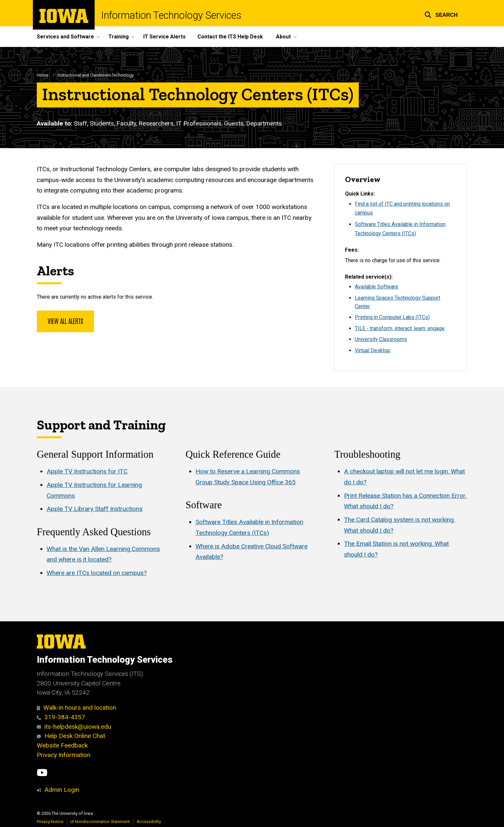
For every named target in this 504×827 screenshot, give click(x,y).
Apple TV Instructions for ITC (87, 472)
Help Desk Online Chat (71, 736)
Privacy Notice (50, 822)
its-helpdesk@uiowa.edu (74, 727)
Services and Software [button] (65, 37)
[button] (441, 14)
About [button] (283, 37)
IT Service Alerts (164, 37)
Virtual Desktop (373, 350)
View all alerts (65, 321)
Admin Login (62, 790)
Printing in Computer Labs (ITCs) (392, 317)
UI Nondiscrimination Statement (100, 822)
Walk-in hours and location (76, 708)
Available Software (377, 287)
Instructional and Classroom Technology (96, 75)
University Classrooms (381, 339)
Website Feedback (62, 745)
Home (43, 75)
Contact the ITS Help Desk (230, 37)
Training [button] (119, 37)
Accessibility (149, 822)
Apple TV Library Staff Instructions (95, 509)
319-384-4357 (61, 717)
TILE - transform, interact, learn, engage (400, 328)
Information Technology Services (171, 16)
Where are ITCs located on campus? (97, 573)
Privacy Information (64, 755)
